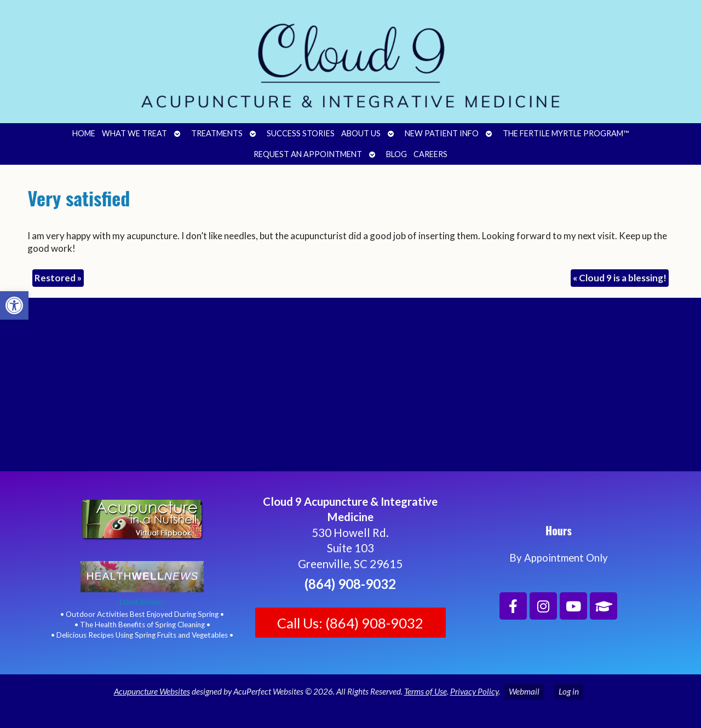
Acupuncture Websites (152, 691)
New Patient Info (442, 133)
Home (84, 133)
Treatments (217, 133)
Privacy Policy (474, 691)
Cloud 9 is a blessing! (620, 278)
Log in (569, 691)
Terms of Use (426, 691)
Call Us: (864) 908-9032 (350, 623)
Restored (58, 278)
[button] (14, 305)
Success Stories (301, 133)
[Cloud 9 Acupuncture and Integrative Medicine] (350, 389)
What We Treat (134, 133)
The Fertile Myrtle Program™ (566, 133)
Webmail (524, 691)
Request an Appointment (308, 154)
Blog (397, 154)
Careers (430, 154)
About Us (361, 133)
